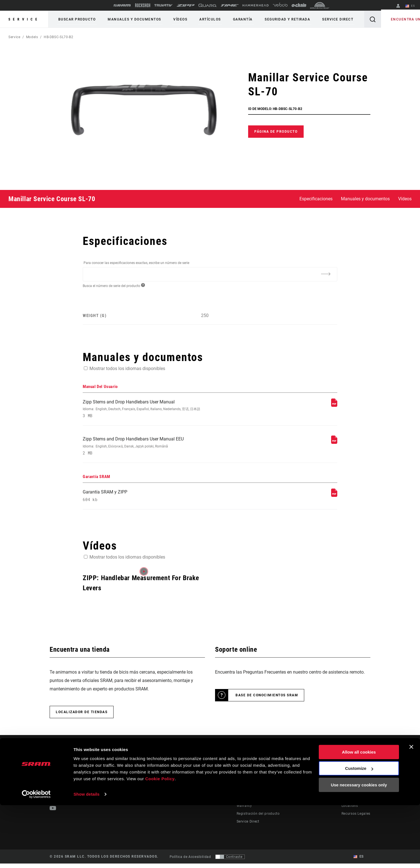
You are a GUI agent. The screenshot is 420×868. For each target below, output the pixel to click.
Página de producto (276, 132)
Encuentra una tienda (396, 19)
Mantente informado (79, 795)
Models (32, 37)
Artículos (201, 19)
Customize (359, 831)
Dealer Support (249, 787)
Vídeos (174, 19)
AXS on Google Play (313, 787)
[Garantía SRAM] (334, 498)
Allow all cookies (359, 815)
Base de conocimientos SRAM (267, 700)
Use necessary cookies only (359, 848)
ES (411, 6)
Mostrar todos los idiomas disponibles (127, 368)
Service (24, 19)
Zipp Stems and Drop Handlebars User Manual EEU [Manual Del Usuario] (163, 448)
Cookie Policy (160, 841)
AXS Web (304, 794)
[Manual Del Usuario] (334, 405)
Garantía (231, 19)
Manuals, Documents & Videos (262, 794)
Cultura (221, 787)
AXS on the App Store (314, 779)
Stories (221, 779)
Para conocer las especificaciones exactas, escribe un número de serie (136, 263)
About (347, 779)
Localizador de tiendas (82, 717)
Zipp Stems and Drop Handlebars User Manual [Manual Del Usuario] (163, 410)
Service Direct (321, 19)
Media (347, 787)
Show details (86, 857)
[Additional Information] (326, 274)
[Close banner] (411, 810)
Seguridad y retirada (273, 19)
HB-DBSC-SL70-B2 (59, 37)
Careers (348, 794)
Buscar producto (76, 19)
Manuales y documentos (131, 19)
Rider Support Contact (255, 779)
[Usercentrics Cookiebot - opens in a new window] (36, 857)
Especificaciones (316, 199)
